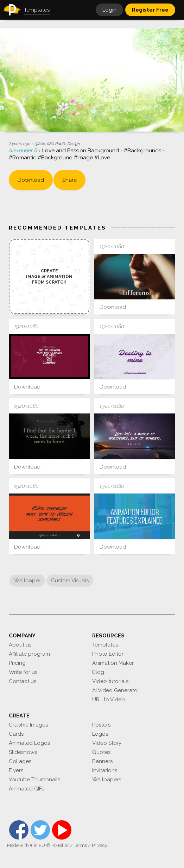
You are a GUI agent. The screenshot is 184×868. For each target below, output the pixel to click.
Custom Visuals (70, 581)
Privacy (100, 845)
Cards (16, 734)
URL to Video (109, 700)
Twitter (40, 830)
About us (20, 645)
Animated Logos (29, 743)
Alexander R (24, 151)
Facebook (19, 830)
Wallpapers (107, 780)
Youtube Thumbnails (34, 780)
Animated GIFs (26, 789)
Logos (100, 734)
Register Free (150, 10)
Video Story (107, 743)
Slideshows (23, 752)
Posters (101, 725)
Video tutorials (110, 681)
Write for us (23, 672)
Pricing (17, 663)
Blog (98, 672)
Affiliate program (29, 654)
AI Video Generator (116, 690)
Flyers (16, 770)
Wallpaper (27, 581)
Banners (102, 761)
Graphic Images (28, 725)
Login (109, 10)
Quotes (101, 752)
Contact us (23, 681)
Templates (105, 645)
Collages (20, 761)
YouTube (62, 830)
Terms (80, 845)
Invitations (105, 770)
